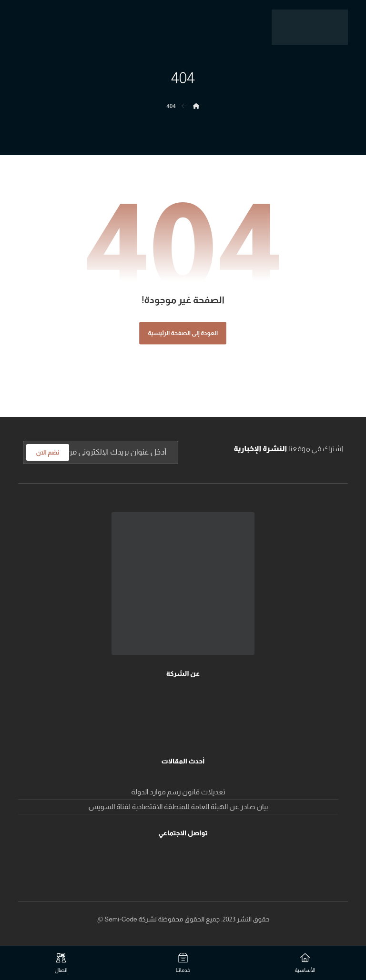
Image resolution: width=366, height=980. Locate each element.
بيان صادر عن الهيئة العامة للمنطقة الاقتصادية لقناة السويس (178, 807)
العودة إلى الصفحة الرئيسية (183, 333)
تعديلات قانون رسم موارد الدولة (178, 792)
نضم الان (47, 452)
